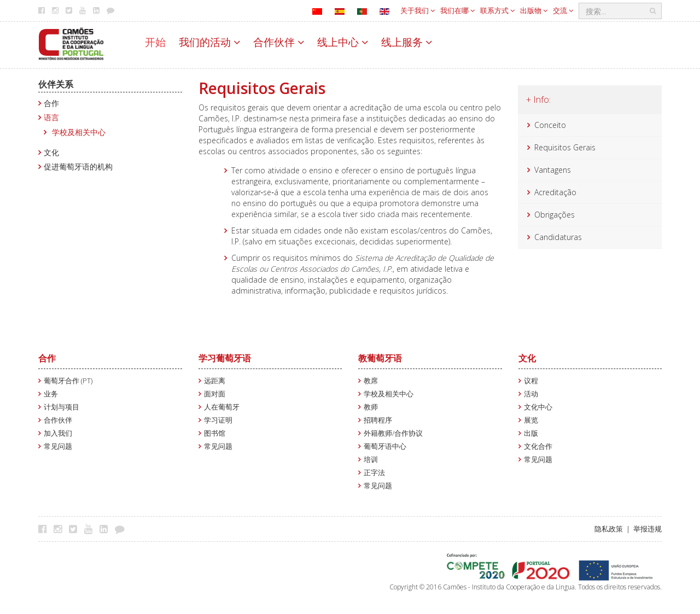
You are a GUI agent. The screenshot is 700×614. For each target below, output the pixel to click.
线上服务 (407, 42)
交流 (563, 10)
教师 (371, 407)
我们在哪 (457, 10)
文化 (51, 152)
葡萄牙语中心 (385, 446)
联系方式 (497, 10)
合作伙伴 (279, 42)
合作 (51, 103)
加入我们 (58, 433)
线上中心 (343, 42)
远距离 (215, 381)
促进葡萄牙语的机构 (78, 166)
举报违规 (647, 529)
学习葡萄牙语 (225, 358)
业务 (51, 394)
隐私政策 (609, 529)
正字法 (374, 473)
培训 (371, 460)
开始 (155, 42)
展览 (531, 420)
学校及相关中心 (79, 132)
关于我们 (418, 10)
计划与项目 (62, 407)
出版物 (534, 10)
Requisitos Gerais (565, 147)
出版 (531, 433)
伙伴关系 (56, 84)
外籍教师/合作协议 (393, 433)
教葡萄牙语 (380, 358)
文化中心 (538, 407)
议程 (531, 381)
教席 (371, 381)
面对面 (215, 394)
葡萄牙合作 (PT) (68, 381)
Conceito (550, 125)
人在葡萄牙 (222, 407)
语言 (51, 117)
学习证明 (218, 420)
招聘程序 (378, 420)
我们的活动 (209, 42)
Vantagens (553, 170)
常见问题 (58, 446)
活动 (531, 394)
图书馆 (215, 433)
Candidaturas (558, 237)
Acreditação (555, 192)
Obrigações (555, 215)
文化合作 (538, 446)
